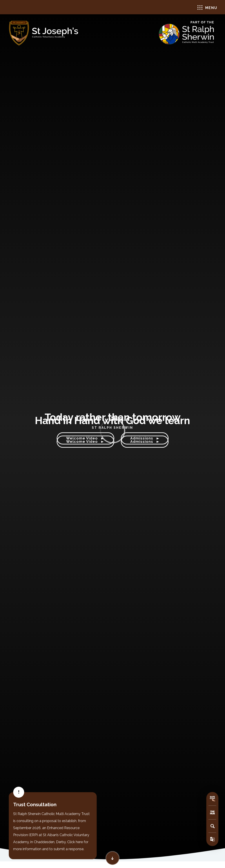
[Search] (212, 826)
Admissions (145, 442)
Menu (207, 8)
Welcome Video (85, 442)
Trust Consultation (35, 804)
